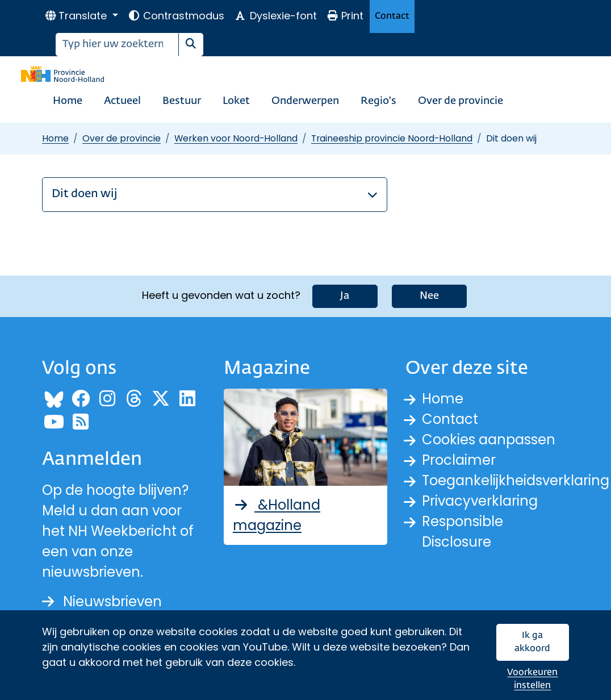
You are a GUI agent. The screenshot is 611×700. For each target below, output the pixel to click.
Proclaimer (459, 460)
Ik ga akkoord (532, 642)
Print (345, 16)
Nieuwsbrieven (102, 601)
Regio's (378, 101)
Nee (429, 296)
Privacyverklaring (480, 501)
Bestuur (182, 101)
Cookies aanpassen (489, 439)
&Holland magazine (277, 515)
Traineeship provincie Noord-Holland (392, 138)
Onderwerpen (305, 101)
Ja (345, 296)
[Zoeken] (117, 45)
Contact (392, 16)
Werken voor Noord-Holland (236, 138)
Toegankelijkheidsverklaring (516, 480)
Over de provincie (461, 101)
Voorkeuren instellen (532, 679)
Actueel (122, 101)
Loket (236, 101)
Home (68, 101)
